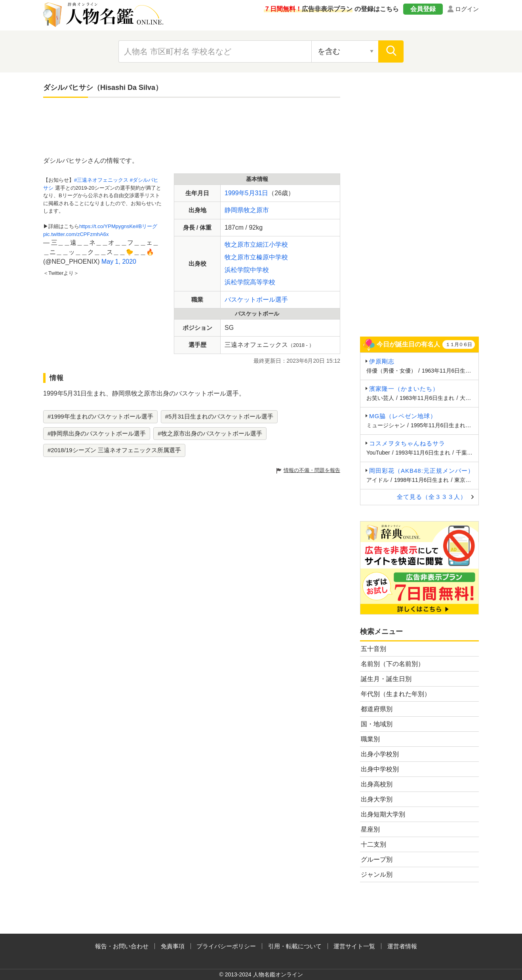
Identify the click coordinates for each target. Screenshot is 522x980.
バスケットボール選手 (256, 300)
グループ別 (377, 859)
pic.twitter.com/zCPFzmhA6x (76, 234)
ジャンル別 (377, 874)
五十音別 (373, 649)
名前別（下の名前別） (392, 664)
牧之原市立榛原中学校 (256, 257)
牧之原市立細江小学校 (256, 245)
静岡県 (234, 210)
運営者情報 (402, 946)
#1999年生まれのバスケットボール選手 (100, 416)
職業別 (370, 739)
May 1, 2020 (119, 262)
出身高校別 (377, 784)
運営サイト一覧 (354, 946)
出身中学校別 (380, 769)
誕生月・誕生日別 (386, 679)
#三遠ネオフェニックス (101, 180)
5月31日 (257, 193)
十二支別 (373, 844)
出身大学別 (377, 799)
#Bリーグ (146, 226)
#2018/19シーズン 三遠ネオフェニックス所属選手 (114, 450)
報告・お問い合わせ (122, 946)
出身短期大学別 (383, 814)
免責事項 (173, 946)
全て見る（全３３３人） (432, 497)
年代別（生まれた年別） (396, 694)
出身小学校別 (380, 754)
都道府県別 (377, 709)
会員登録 (423, 9)
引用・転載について (295, 946)
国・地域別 (377, 724)
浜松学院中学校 (247, 270)
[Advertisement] (192, 127)
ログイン (467, 9)
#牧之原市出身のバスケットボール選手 (210, 433)
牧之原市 (256, 210)
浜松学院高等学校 (250, 282)
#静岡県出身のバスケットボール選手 (97, 433)
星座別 (370, 829)
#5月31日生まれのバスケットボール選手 (219, 416)
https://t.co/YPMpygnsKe (107, 226)
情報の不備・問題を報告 (312, 470)
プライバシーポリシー (226, 946)
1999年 (235, 193)
